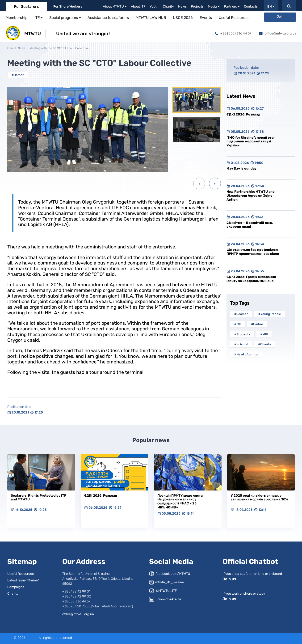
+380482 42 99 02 (77, 596)
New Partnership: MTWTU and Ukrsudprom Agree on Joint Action (251, 196)
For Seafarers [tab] (26, 6)
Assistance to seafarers (108, 18)
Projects (197, 6)
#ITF (238, 324)
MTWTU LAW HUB (151, 18)
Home (10, 48)
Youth (154, 6)
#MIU (264, 334)
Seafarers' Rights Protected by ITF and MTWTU (39, 498)
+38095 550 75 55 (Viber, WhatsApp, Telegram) (98, 606)
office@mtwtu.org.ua (278, 33)
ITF (38, 18)
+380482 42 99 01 (76, 591)
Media (214, 6)
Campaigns (16, 587)
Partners (232, 6)
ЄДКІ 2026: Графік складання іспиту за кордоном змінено (251, 279)
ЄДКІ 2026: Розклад (243, 114)
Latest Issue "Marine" (23, 580)
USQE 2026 (183, 18)
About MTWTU (115, 6)
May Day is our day (241, 168)
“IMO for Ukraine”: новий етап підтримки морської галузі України (251, 141)
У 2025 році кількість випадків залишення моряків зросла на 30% (259, 498)
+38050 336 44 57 (76, 601)
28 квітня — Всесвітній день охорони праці (250, 225)
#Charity (264, 344)
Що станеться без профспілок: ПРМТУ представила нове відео (253, 252)
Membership (17, 18)
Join (280, 17)
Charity (168, 6)
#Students (242, 334)
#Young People (270, 314)
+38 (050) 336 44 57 (233, 33)
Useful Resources (234, 18)
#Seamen (241, 314)
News (182, 6)
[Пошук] (289, 5)
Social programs (65, 18)
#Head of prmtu (246, 354)
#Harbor (18, 75)
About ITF (138, 6)
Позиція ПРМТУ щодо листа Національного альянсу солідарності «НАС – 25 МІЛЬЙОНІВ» (180, 501)
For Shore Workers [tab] (68, 6)
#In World (241, 344)
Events (206, 18)
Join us (229, 579)
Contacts (251, 6)
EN (271, 6)
